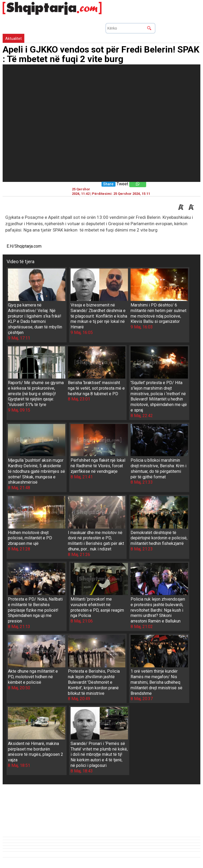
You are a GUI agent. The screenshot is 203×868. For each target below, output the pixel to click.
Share (108, 184)
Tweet (122, 184)
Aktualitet (13, 39)
